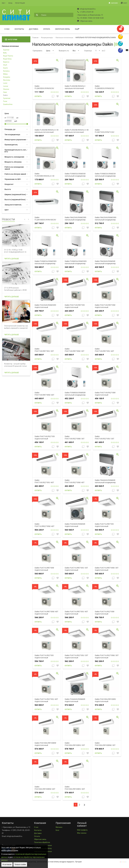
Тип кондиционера (12, 134)
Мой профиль (82, 830)
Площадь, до (10, 129)
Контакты (19, 29)
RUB (3, 3)
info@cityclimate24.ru (86, 9)
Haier (5, 92)
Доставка (34, 29)
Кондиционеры (47, 37)
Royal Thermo (8, 56)
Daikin (5, 95)
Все (76, 51)
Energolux (7, 77)
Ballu (5, 53)
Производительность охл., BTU (16, 151)
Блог (124, 3)
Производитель (11, 145)
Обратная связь (85, 21)
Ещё (77, 29)
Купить (38, 96)
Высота (8, 189)
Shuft (5, 65)
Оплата (47, 29)
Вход (10, 3)
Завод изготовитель (13, 205)
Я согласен (7, 864)
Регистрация (20, 3)
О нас (7, 29)
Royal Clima (7, 59)
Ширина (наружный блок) (15, 194)
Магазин (113, 3)
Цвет (7, 210)
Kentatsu (6, 71)
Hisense (6, 89)
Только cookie (20, 864)
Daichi (5, 68)
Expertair (6, 50)
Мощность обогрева (13, 162)
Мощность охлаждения (14, 157)
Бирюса (6, 62)
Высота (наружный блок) (15, 199)
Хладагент (9, 184)
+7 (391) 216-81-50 (85, 12)
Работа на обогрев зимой (15, 174)
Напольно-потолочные (10, 46)
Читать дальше (12, 259)
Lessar (6, 86)
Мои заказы (82, 833)
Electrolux (7, 80)
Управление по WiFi (13, 179)
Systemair (7, 98)
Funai (5, 101)
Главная (35, 37)
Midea (5, 74)
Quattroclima (8, 104)
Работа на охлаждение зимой (14, 168)
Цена (50, 51)
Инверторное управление (15, 140)
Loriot (5, 83)
